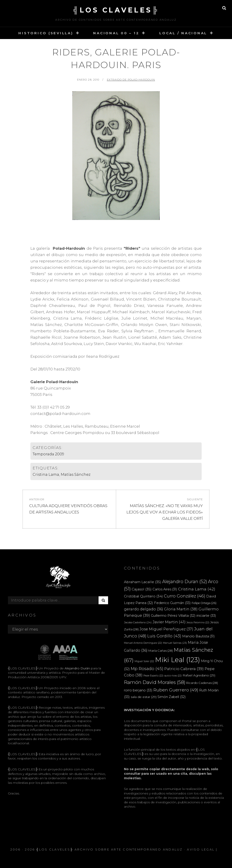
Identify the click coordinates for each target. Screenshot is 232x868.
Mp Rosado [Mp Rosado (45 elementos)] (147, 669)
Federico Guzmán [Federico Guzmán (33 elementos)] (172, 603)
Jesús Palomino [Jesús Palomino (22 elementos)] (198, 623)
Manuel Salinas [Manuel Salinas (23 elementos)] (175, 643)
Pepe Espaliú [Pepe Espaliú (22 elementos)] (153, 676)
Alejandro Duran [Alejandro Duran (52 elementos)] (185, 582)
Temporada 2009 (48, 454)
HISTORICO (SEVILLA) (46, 33)
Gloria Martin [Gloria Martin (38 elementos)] (181, 609)
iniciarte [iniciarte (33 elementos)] (206, 615)
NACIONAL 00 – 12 (116, 33)
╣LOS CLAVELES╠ (116, 10)
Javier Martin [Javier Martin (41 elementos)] (169, 622)
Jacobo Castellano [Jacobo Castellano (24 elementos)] (138, 622)
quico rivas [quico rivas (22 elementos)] (173, 676)
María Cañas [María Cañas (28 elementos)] (161, 651)
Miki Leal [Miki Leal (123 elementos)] (178, 660)
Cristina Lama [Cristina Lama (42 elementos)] (197, 589)
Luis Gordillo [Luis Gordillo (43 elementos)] (164, 636)
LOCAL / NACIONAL (183, 33)
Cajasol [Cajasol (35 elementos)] (142, 589)
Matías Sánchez (76, 475)
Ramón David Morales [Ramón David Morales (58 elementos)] (155, 682)
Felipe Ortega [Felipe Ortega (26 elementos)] (204, 603)
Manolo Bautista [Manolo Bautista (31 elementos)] (198, 636)
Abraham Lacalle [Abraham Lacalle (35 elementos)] (143, 582)
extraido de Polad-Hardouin (131, 80)
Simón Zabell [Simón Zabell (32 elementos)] (172, 697)
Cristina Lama (46, 475)
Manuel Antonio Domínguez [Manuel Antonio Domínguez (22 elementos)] (143, 643)
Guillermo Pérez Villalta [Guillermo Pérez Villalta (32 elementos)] (173, 616)
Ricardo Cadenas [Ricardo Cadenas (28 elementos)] (202, 683)
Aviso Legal (201, 849)
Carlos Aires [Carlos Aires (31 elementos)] (165, 589)
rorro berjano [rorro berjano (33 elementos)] (138, 690)
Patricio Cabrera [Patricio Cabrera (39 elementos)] (184, 669)
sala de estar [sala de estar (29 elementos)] (144, 697)
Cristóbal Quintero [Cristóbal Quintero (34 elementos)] (143, 596)
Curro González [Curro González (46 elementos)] (185, 596)
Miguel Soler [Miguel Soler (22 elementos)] (144, 661)
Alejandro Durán (77, 668)
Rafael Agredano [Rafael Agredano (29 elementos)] (199, 675)
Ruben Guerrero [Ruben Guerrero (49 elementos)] (176, 690)
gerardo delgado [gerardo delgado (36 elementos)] (144, 609)
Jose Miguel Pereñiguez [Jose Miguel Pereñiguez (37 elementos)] (166, 629)
